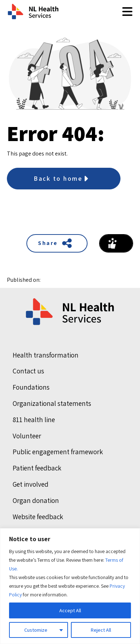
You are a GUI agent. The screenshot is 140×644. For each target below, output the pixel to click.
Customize (36, 630)
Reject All (101, 630)
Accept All (70, 610)
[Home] (71, 312)
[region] (70, 586)
